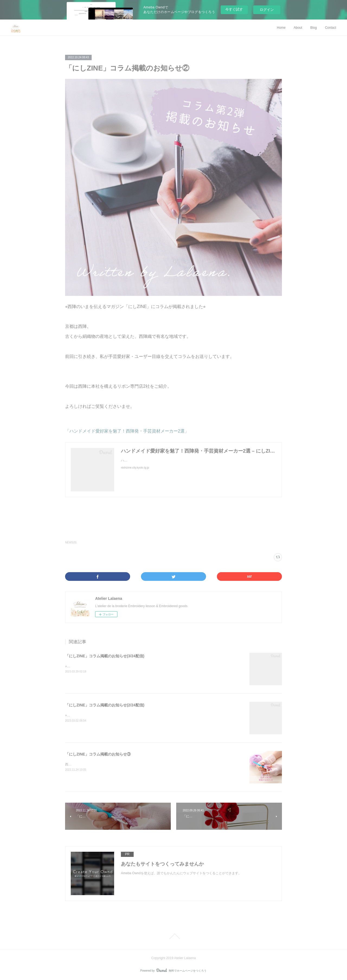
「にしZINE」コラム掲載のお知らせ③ (98, 754)
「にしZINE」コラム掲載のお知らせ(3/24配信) (105, 656)
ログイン (267, 10)
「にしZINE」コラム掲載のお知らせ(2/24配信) (105, 705)
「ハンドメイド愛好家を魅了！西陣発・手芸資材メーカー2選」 (127, 431)
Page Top (173, 936)
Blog (314, 28)
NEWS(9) (71, 542)
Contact (331, 28)
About (298, 28)
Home (281, 28)
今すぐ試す (234, 9)
